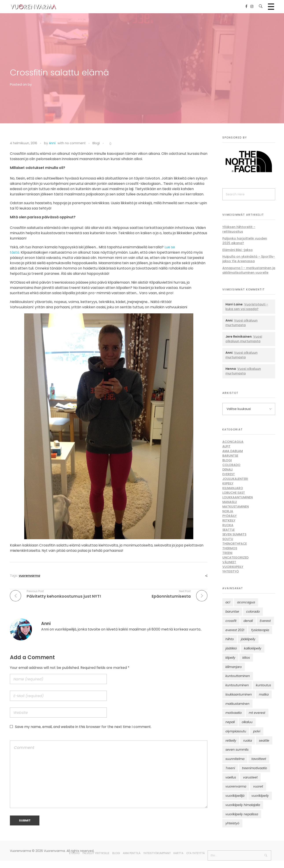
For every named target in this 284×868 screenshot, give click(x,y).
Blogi (96, 143)
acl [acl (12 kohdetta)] (228, 602)
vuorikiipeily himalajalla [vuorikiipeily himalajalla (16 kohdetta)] (243, 805)
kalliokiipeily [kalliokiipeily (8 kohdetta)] (253, 648)
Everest (229, 474)
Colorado (231, 465)
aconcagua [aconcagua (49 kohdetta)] (246, 602)
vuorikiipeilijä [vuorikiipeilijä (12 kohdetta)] (235, 796)
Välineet (229, 562)
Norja (228, 511)
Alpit (226, 446)
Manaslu (230, 502)
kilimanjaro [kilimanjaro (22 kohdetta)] (234, 667)
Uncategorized (235, 557)
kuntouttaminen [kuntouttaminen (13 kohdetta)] (238, 676)
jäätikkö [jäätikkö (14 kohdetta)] (231, 648)
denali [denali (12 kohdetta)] (248, 621)
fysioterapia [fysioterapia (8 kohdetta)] (260, 630)
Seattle (229, 530)
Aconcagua (233, 442)
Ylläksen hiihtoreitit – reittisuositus (239, 229)
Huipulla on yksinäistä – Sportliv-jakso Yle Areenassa (249, 259)
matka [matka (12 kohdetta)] (264, 694)
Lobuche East (234, 493)
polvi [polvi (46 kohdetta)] (257, 731)
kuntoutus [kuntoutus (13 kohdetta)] (263, 685)
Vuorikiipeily (233, 567)
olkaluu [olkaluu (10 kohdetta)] (247, 722)
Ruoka (228, 525)
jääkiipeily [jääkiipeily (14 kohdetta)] (248, 639)
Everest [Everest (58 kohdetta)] (265, 621)
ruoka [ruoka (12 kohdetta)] (248, 741)
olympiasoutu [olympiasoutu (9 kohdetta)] (236, 731)
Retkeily (229, 520)
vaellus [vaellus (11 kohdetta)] (231, 777)
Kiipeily (228, 483)
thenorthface (235, 544)
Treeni (227, 553)
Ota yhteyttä (195, 853)
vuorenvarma (29, 576)
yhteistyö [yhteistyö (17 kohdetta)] (232, 823)
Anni (52, 143)
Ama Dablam (233, 451)
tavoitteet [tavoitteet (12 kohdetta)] (259, 759)
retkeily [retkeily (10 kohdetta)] (231, 741)
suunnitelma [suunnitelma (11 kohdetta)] (235, 759)
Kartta (178, 853)
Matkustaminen (236, 507)
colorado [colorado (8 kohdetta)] (253, 612)
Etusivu (74, 853)
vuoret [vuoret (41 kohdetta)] (258, 786)
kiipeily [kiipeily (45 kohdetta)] (230, 658)
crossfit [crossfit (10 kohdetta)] (231, 621)
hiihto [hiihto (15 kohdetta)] (230, 639)
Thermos (230, 548)
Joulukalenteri (235, 479)
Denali (228, 470)
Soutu (228, 539)
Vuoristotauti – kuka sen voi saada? (247, 307)
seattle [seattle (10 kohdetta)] (264, 741)
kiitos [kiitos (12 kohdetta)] (246, 658)
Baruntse (230, 456)
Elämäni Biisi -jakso (238, 250)
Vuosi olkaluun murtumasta (242, 323)
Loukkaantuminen (238, 497)
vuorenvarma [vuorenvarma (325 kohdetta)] (236, 786)
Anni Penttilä (132, 853)
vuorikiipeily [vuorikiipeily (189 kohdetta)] (260, 796)
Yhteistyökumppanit (157, 853)
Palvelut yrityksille (96, 853)
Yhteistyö (231, 571)
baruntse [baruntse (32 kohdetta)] (232, 612)
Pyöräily (230, 516)
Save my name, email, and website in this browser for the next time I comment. (83, 727)
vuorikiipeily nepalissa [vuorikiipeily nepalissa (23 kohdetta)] (242, 814)
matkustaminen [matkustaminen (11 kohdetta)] (237, 704)
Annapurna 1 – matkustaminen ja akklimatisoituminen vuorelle (249, 270)
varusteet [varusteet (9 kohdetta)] (250, 777)
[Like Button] (107, 144)
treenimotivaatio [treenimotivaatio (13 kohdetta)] (254, 768)
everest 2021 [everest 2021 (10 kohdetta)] (235, 630)
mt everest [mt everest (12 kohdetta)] (257, 713)
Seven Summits (234, 534)
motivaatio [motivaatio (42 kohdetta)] (234, 713)
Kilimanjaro (233, 488)
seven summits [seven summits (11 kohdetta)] (237, 750)
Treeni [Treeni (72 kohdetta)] (230, 768)
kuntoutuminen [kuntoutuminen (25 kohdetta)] (237, 685)
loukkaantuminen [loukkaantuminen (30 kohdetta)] (239, 694)
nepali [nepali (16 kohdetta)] (230, 722)
